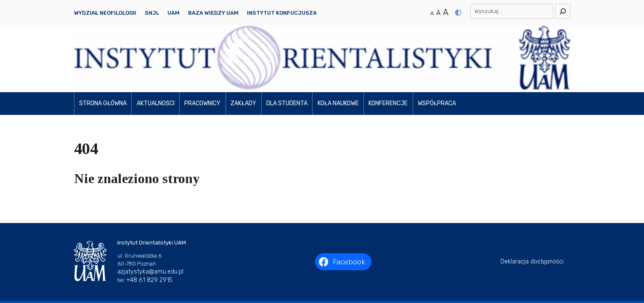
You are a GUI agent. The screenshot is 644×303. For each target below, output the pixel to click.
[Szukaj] (563, 11)
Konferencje (388, 46)
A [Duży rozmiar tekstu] (446, 12)
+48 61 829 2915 (149, 222)
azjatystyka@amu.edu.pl (150, 214)
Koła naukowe (338, 46)
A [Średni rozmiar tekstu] (438, 13)
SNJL (152, 13)
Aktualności (156, 46)
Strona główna (103, 46)
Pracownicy (202, 46)
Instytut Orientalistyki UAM (332, 254)
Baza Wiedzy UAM (213, 13)
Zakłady (243, 46)
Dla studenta (287, 46)
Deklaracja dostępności (532, 204)
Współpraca (437, 46)
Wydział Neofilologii (105, 13)
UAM (174, 13)
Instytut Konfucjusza (282, 13)
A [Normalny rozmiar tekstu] (432, 13)
